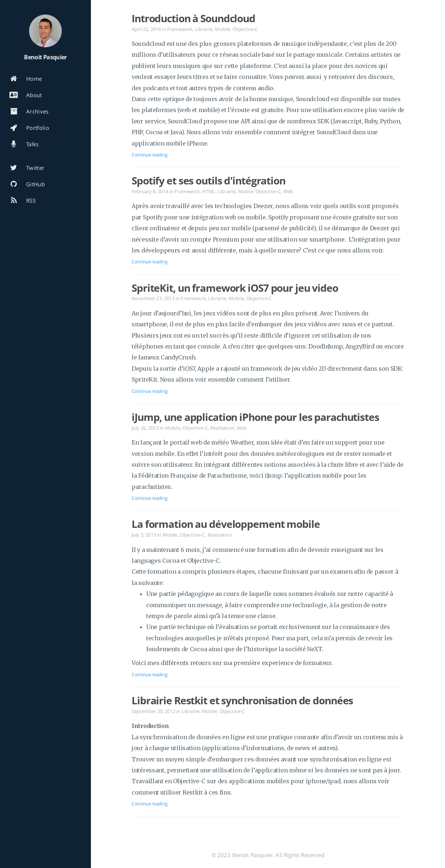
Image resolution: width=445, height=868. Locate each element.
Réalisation (222, 428)
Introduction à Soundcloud (193, 18)
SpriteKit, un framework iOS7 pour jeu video (235, 288)
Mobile (222, 29)
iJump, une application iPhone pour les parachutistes (255, 417)
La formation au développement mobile (226, 524)
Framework (180, 29)
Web (288, 191)
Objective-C (245, 29)
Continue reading (149, 155)
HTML (209, 191)
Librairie (204, 29)
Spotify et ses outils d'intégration (209, 180)
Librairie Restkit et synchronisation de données (242, 700)
